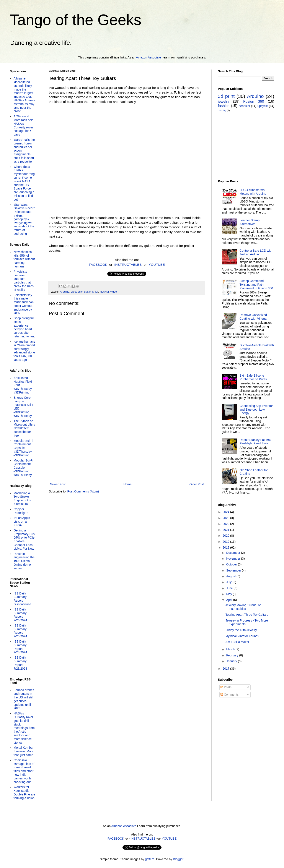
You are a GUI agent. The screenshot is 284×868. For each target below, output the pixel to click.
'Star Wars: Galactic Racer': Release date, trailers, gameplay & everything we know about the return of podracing (24, 219)
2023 (226, 518)
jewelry (224, 101)
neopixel (244, 106)
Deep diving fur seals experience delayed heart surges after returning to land (25, 327)
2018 (226, 547)
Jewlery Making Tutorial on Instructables (243, 607)
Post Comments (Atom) (83, 491)
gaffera (150, 859)
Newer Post (58, 484)
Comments (230, 695)
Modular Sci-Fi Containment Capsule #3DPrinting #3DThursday (23, 468)
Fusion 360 (254, 101)
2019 (226, 542)
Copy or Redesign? (21, 511)
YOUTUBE (157, 265)
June (230, 588)
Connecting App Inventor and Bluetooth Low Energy (256, 410)
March (231, 649)
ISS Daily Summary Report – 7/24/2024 (20, 647)
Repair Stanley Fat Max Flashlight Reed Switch (255, 442)
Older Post (197, 484)
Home (127, 484)
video (114, 292)
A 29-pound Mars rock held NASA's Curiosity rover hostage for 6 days (24, 125)
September (234, 570)
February (233, 655)
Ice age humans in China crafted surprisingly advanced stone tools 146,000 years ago (24, 351)
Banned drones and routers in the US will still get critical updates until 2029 (24, 699)
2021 (226, 530)
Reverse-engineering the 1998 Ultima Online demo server (24, 561)
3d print (226, 96)
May (229, 594)
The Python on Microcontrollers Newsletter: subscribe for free (24, 428)
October (232, 564)
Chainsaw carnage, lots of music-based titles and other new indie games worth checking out (24, 771)
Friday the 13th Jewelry (241, 630)
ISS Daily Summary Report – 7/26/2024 (20, 615)
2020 (226, 536)
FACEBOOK (98, 265)
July (229, 582)
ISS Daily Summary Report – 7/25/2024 (20, 631)
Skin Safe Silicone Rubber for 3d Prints (253, 377)
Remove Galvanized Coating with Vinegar (254, 317)
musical (104, 292)
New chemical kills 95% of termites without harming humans (24, 259)
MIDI (95, 292)
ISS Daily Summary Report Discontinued (22, 599)
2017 (226, 669)
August (231, 576)
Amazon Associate (148, 57)
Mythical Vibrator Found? (242, 636)
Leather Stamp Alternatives (250, 222)
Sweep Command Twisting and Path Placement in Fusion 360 (256, 285)
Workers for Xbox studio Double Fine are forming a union (24, 792)
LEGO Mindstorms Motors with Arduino (253, 192)
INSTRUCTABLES (128, 265)
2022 (226, 524)
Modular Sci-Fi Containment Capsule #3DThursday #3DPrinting (23, 448)
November (233, 559)
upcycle (263, 106)
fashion (224, 106)
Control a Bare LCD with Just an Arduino (256, 252)
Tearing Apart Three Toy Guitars (247, 615)
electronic (77, 292)
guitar (87, 292)
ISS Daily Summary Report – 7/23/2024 (20, 663)
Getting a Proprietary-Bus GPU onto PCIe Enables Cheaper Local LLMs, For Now (24, 539)
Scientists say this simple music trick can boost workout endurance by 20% (24, 304)
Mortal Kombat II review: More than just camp (24, 751)
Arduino (64, 292)
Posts (226, 687)
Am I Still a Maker (237, 642)
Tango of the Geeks (76, 20)
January (232, 661)
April (230, 600)
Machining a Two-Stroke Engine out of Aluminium (23, 499)
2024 (226, 512)
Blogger (178, 859)
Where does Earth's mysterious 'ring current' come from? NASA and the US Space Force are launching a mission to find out (24, 183)
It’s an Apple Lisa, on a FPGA (22, 521)
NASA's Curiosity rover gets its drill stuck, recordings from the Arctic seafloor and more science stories (24, 728)
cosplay (222, 110)
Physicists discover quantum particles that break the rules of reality (24, 281)
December (233, 553)
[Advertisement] (127, 446)
